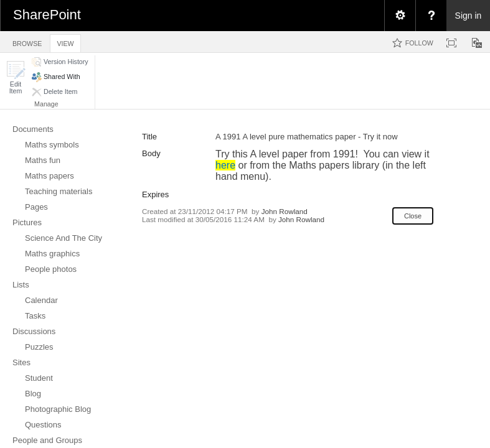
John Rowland (285, 211)
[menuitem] (400, 16)
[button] (16, 77)
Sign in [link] (469, 16)
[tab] (27, 41)
